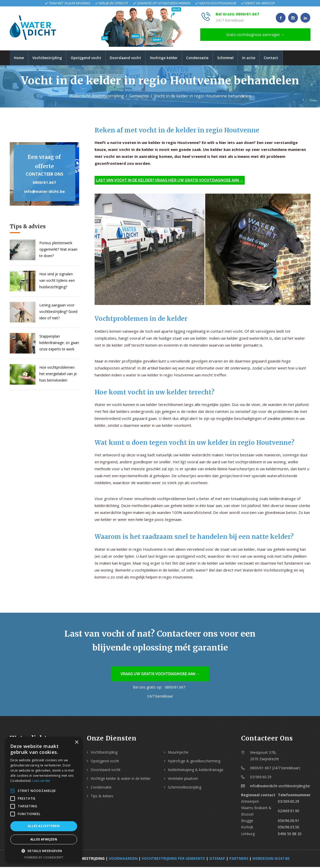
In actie (259, 58)
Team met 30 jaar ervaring (70, 3)
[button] (44, 851)
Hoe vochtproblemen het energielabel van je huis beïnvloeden (58, 375)
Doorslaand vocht (130, 58)
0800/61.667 (44, 183)
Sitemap (217, 859)
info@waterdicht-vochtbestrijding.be (280, 787)
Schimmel (234, 58)
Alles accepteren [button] (44, 826)
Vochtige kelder (170, 58)
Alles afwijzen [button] (44, 839)
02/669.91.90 (289, 812)
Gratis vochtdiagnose (218, 3)
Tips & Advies (102, 797)
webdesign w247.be (271, 859)
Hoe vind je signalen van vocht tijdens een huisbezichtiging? (57, 281)
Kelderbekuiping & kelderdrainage (196, 771)
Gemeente (139, 97)
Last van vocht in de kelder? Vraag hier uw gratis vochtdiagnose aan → (170, 182)
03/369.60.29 (289, 802)
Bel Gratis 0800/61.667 (237, 14)
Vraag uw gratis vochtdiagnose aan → (160, 675)
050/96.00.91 (289, 822)
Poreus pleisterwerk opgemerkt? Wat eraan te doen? (58, 250)
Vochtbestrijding (49, 58)
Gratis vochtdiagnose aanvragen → (255, 35)
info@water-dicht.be (44, 192)
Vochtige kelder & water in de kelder (121, 779)
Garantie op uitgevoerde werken (164, 3)
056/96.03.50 (289, 828)
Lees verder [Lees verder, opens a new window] (41, 781)
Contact (283, 58)
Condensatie (205, 58)
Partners (239, 859)
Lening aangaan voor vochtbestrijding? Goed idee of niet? (58, 313)
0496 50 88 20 (290, 835)
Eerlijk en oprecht (114, 3)
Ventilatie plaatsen (183, 779)
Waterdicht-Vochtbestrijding (97, 97)
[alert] (44, 800)
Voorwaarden (123, 859)
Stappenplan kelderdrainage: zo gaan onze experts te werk (59, 344)
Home (20, 58)
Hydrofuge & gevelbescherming (194, 762)
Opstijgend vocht (89, 58)
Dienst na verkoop (260, 3)
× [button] (76, 742)
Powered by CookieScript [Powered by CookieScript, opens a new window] (44, 857)
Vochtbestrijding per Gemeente (173, 859)
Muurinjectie (178, 753)
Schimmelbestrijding (185, 788)
